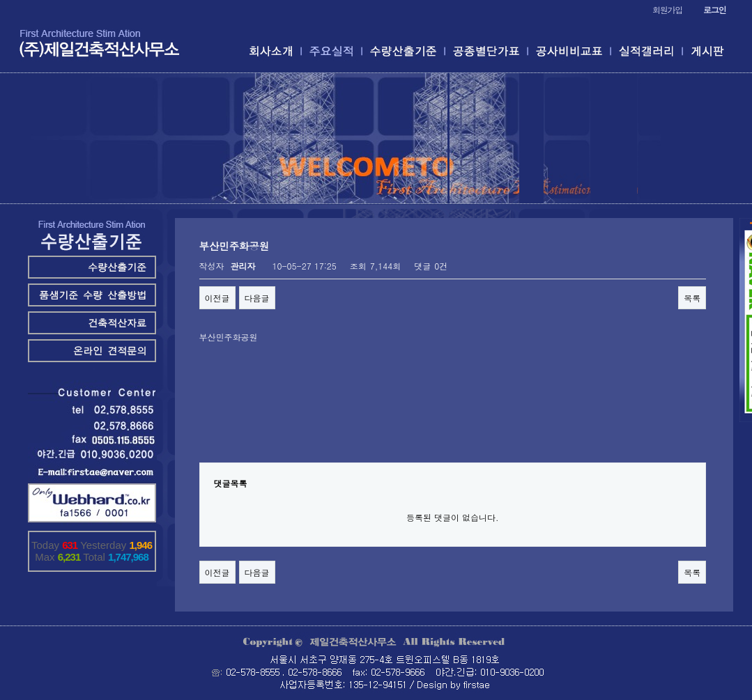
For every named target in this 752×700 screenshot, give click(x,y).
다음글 (257, 298)
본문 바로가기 (0, 0)
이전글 (217, 298)
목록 (692, 298)
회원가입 (667, 9)
